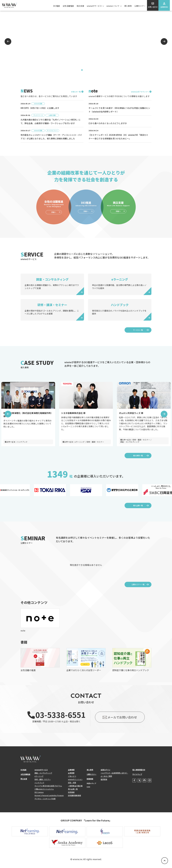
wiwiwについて (113, 6)
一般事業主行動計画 (75, 786)
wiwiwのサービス (94, 6)
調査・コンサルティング (43, 773)
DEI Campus (39, 792)
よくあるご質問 (106, 776)
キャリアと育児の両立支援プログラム (48, 786)
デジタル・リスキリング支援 (45, 799)
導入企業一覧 (138, 505)
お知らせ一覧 (76, 92)
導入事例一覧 (138, 455)
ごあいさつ (72, 776)
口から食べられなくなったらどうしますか (108, 123)
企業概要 (71, 773)
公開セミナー (140, 6)
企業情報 (71, 770)
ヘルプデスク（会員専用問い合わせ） (114, 773)
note (88, 787)
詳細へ (54, 212)
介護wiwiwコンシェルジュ (44, 789)
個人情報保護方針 (139, 770)
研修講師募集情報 (74, 795)
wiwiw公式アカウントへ (140, 92)
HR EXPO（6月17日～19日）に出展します (40, 108)
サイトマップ (137, 774)
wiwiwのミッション (75, 779)
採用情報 (71, 792)
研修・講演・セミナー (43, 779)
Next (164, 41)
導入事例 (128, 6)
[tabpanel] (86, 42)
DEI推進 (57, 6)
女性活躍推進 (68, 6)
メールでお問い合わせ (122, 717)
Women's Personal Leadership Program (49, 795)
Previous (8, 41)
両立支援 (80, 6)
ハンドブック (39, 783)
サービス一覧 (138, 330)
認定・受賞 (72, 783)
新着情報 (90, 779)
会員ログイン (105, 770)
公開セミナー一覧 (138, 584)
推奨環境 (104, 779)
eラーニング (39, 776)
